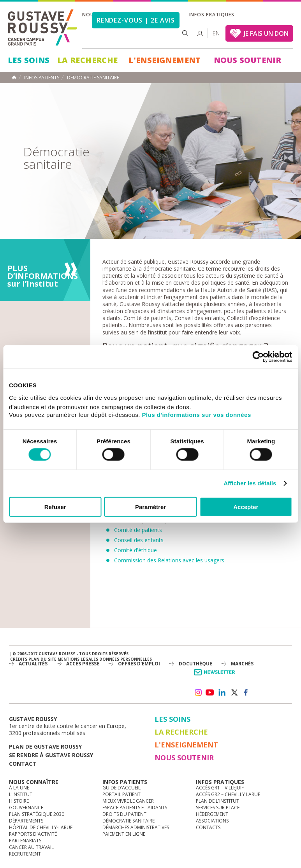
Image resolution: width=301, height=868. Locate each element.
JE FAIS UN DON (266, 33)
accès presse (83, 664)
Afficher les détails (250, 483)
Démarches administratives (136, 827)
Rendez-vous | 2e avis (136, 20)
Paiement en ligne (124, 834)
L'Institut (21, 794)
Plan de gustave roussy (45, 746)
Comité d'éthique (136, 550)
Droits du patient (124, 814)
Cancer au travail (31, 847)
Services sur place (218, 808)
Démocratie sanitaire (128, 821)
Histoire (19, 801)
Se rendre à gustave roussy (51, 755)
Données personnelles (126, 659)
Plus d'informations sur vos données (197, 414)
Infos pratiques (212, 15)
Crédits (19, 659)
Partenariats (25, 841)
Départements (26, 821)
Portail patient (121, 794)
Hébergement (212, 814)
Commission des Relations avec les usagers (169, 560)
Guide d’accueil (121, 788)
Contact (23, 764)
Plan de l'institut (217, 801)
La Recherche (88, 60)
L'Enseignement (165, 60)
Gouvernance (26, 808)
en (216, 33)
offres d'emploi (139, 664)
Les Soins (29, 60)
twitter (234, 693)
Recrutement (25, 854)
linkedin (222, 693)
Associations (212, 821)
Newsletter (216, 676)
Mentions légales (78, 659)
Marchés (242, 664)
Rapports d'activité (33, 834)
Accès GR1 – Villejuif (220, 788)
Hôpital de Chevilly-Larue (41, 827)
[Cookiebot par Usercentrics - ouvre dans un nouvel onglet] (258, 357)
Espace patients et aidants (135, 808)
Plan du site (42, 659)
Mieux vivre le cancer (128, 801)
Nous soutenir (247, 60)
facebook (246, 693)
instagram (198, 693)
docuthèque (195, 664)
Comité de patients (138, 530)
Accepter (246, 507)
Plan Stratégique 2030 (37, 814)
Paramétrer (150, 507)
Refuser (55, 507)
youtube (210, 693)
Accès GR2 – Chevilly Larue (228, 794)
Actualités (33, 664)
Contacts (208, 827)
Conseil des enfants (139, 540)
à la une (19, 788)
